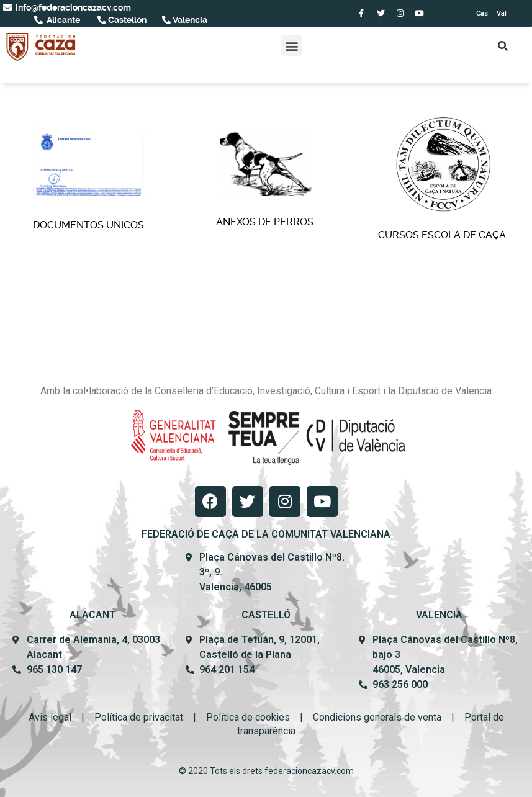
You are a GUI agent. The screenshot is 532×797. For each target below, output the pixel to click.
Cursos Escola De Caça (443, 179)
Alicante (62, 20)
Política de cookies (248, 717)
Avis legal (50, 717)
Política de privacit (135, 717)
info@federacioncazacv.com (72, 7)
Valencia (189, 20)
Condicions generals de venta (377, 717)
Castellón (126, 20)
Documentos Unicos (89, 179)
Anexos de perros (266, 179)
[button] (291, 46)
